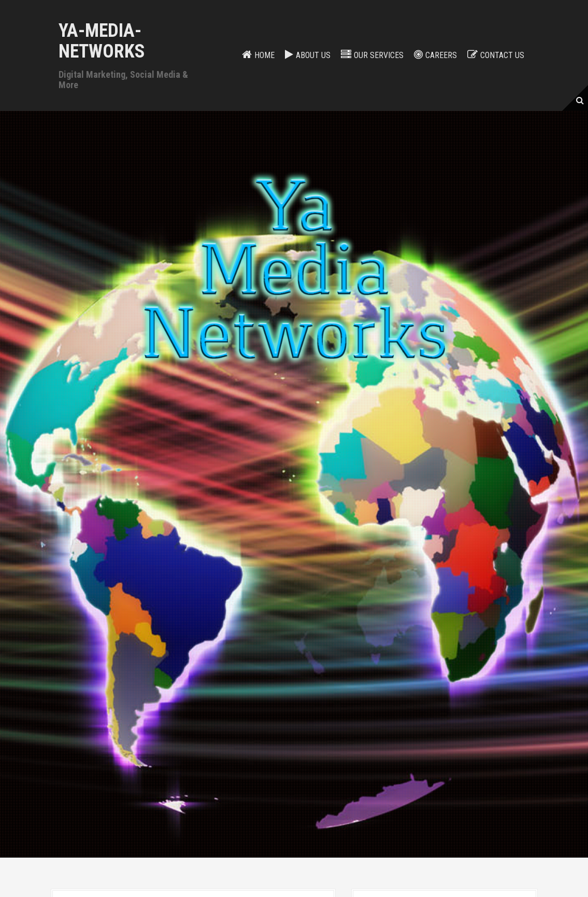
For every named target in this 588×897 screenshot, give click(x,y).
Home (264, 55)
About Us (313, 55)
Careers (441, 55)
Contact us (502, 55)
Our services (379, 55)
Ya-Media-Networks (102, 41)
